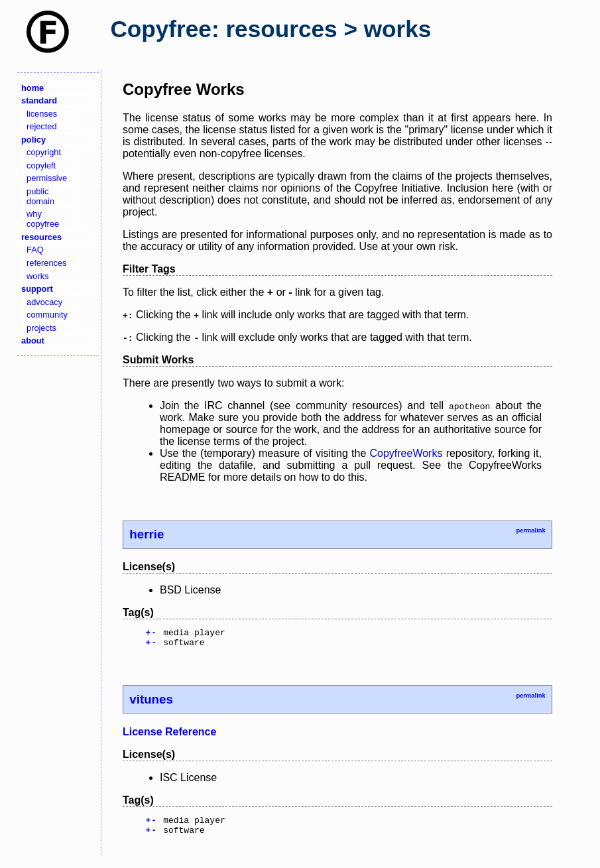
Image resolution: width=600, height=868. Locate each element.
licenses (42, 114)
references (46, 263)
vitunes (151, 703)
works (37, 276)
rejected (42, 126)
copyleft (41, 165)
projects (41, 328)
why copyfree (43, 219)
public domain (40, 196)
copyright (44, 152)
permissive (47, 178)
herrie (147, 534)
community (47, 315)
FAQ (35, 250)
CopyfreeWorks (406, 453)
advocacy (44, 302)
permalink (530, 530)
